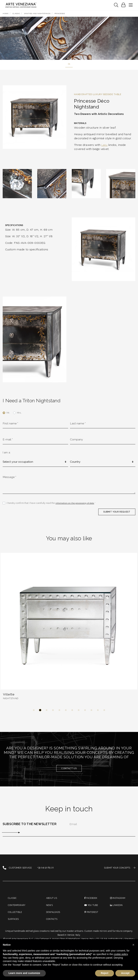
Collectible (15, 916)
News (50, 909)
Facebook (91, 902)
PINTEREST (92, 916)
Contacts (52, 924)
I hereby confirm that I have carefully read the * (52, 505)
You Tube (92, 909)
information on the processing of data (75, 505)
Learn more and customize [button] (24, 973)
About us (52, 902)
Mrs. (19, 413)
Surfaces (14, 924)
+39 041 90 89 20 (46, 871)
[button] (34, 713)
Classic (13, 902)
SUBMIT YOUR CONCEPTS (119, 871)
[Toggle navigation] (116, 5)
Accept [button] (125, 973)
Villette (9, 697)
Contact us (69, 771)
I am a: (7, 454)
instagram (118, 902)
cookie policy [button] (121, 954)
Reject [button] (105, 973)
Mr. (8, 413)
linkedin (117, 909)
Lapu (105, 145)
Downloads (54, 916)
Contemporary (17, 909)
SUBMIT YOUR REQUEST (116, 514)
